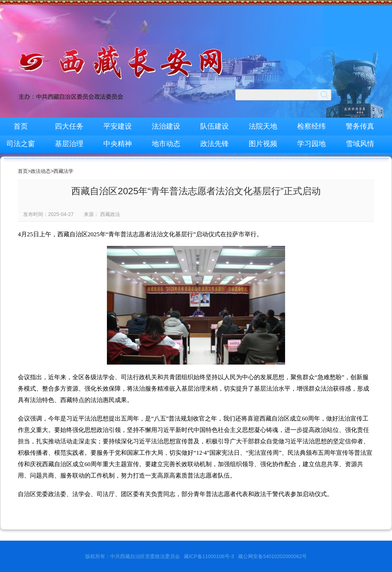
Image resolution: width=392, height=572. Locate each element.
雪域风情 (360, 144)
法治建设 (166, 126)
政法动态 (41, 171)
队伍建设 (215, 126)
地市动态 (166, 144)
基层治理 (69, 144)
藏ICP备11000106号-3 (209, 556)
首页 (21, 126)
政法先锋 (215, 144)
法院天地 (263, 126)
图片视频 (263, 144)
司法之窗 (21, 144)
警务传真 (360, 126)
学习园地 (311, 144)
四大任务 (69, 126)
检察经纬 (311, 126)
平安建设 (118, 126)
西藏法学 (63, 171)
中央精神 (118, 144)
